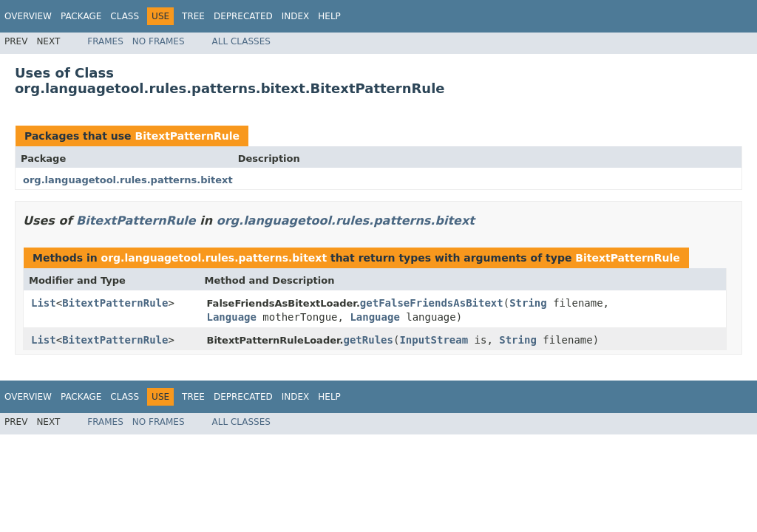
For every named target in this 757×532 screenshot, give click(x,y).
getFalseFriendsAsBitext (432, 303)
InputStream (434, 340)
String (528, 303)
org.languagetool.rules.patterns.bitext (128, 180)
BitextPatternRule (187, 136)
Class (125, 16)
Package (81, 16)
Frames (105, 41)
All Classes (241, 41)
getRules (369, 340)
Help (329, 16)
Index (296, 16)
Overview (28, 16)
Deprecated (243, 16)
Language (232, 317)
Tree (193, 16)
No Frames (159, 41)
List (44, 303)
